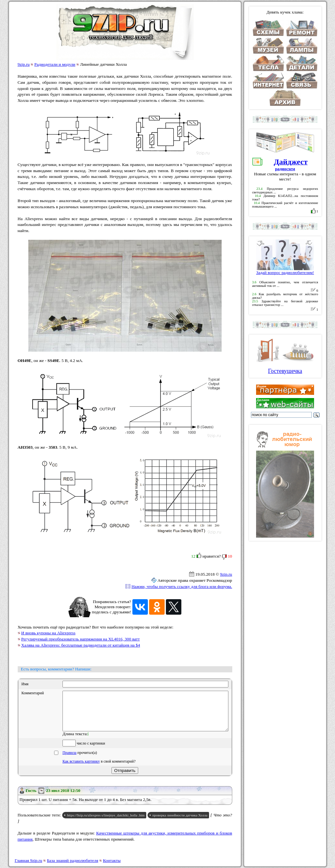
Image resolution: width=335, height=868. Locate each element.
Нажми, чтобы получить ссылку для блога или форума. (182, 586)
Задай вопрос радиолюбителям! (285, 271)
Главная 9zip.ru (29, 860)
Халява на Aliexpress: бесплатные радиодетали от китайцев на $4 (81, 645)
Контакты (112, 860)
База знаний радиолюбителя (73, 860)
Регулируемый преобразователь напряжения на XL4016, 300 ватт (81, 639)
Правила (69, 760)
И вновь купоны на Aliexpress (48, 633)
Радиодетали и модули (55, 64)
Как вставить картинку (81, 769)
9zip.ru (24, 64)
